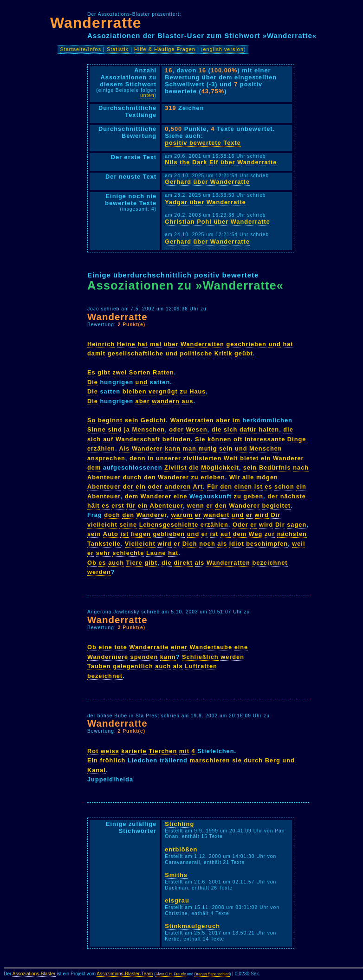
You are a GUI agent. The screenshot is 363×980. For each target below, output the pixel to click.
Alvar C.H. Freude (171, 974)
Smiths (176, 875)
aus (187, 401)
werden (99, 572)
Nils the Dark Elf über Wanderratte (221, 162)
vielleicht (102, 525)
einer (179, 647)
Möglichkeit (220, 467)
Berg (273, 760)
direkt (183, 563)
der (128, 487)
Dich (190, 544)
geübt (244, 353)
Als (125, 448)
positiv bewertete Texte (203, 143)
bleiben (135, 391)
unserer (169, 458)
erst (118, 506)
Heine (126, 344)
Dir (275, 515)
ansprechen (106, 458)
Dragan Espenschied (212, 974)
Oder (240, 525)
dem (94, 467)
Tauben (99, 666)
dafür (248, 429)
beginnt (110, 420)
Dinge (297, 439)
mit (184, 751)
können (220, 439)
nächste (293, 496)
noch (207, 544)
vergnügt (163, 391)
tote (121, 647)
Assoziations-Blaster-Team (125, 974)
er (209, 506)
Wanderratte (96, 23)
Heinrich (101, 344)
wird (262, 515)
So (91, 420)
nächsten (292, 534)
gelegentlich (133, 666)
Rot (93, 751)
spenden (144, 657)
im (237, 420)
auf (108, 439)
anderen (178, 487)
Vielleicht (140, 544)
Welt (231, 458)
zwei (120, 372)
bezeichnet (270, 563)
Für (213, 487)
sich (231, 429)
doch (112, 515)
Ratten (163, 372)
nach (301, 467)
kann (173, 448)
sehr (103, 553)
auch (116, 563)
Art (198, 487)
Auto (111, 534)
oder (176, 429)
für (131, 506)
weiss (110, 751)
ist (259, 487)
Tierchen (163, 751)
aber (143, 401)
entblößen (181, 849)
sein (132, 420)
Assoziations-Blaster (34, 974)
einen (243, 487)
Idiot (237, 544)
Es (91, 372)
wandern (166, 401)
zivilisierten (203, 458)
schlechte (128, 553)
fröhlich (113, 760)
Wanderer (147, 448)
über (171, 344)
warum (182, 515)
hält (94, 506)
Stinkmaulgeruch (192, 926)
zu (183, 391)
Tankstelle (104, 544)
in (151, 458)
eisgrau (177, 900)
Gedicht (153, 420)
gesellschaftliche (136, 353)
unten (147, 95)
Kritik (224, 353)
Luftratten (201, 666)
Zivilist (176, 467)
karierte (134, 751)
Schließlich (200, 657)
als (222, 544)
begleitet (277, 506)
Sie (200, 439)
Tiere (134, 563)
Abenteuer (104, 477)
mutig (207, 448)
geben (253, 496)
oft (238, 439)
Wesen (197, 429)
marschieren (210, 760)
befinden (177, 439)
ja (127, 429)
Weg (256, 534)
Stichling (179, 824)
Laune (156, 553)
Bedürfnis (275, 467)
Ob (92, 563)
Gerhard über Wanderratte (207, 182)
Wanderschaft (138, 439)
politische (196, 353)
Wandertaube (211, 647)
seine (128, 525)
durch (133, 477)
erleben (213, 477)
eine (181, 496)
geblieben (169, 534)
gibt (104, 372)
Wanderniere (108, 657)
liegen (141, 534)
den (150, 477)
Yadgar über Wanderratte (205, 202)
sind (115, 429)
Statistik (118, 49)
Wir (235, 477)
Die (93, 382)
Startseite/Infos (81, 49)
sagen (297, 525)
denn (138, 458)
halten (269, 429)
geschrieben (246, 344)
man (190, 448)
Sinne (97, 429)
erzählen (101, 448)
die (217, 429)
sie (237, 760)
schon (284, 487)
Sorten (140, 372)
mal (156, 344)
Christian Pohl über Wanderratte (217, 222)
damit (96, 353)
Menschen (149, 429)
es (268, 487)
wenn (196, 506)
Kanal (97, 770)
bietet (249, 458)
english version (223, 49)
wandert (216, 515)
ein (266, 458)
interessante (265, 439)
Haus (198, 391)
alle (248, 477)
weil (298, 544)
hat (143, 344)
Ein (93, 760)
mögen (267, 477)
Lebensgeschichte (169, 525)
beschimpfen (267, 544)
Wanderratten (202, 344)
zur (270, 534)
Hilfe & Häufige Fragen (165, 49)
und (274, 344)
